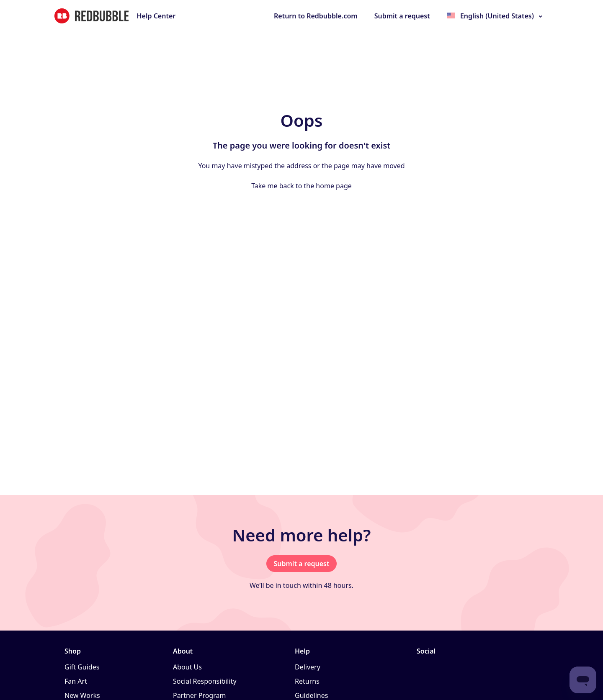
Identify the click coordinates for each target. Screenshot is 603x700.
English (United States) (497, 16)
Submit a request (402, 16)
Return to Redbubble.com (316, 16)
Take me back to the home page (301, 186)
